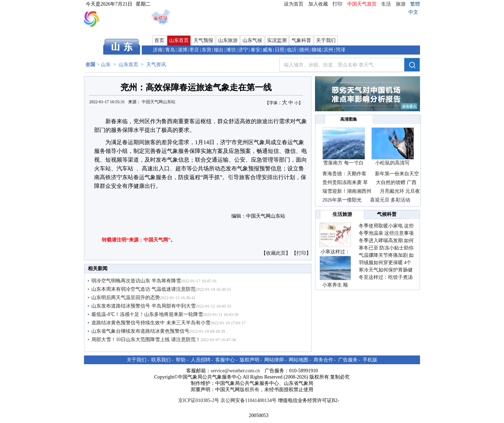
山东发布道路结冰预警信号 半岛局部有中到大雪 (143, 306)
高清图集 (349, 119)
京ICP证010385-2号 (199, 400)
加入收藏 (318, 4)
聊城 (316, 50)
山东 (106, 65)
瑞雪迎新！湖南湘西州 (347, 191)
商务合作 (323, 360)
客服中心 (225, 360)
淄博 (182, 50)
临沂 (292, 50)
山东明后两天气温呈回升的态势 (126, 298)
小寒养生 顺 (335, 285)
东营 (206, 50)
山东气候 (252, 40)
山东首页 (179, 40)
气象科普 (301, 40)
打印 (337, 4)
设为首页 (294, 4)
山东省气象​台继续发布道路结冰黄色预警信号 (140, 331)
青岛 (170, 50)
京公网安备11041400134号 (248, 400)
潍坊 (231, 50)
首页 (159, 40)
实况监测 (277, 40)
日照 (280, 50)
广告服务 (348, 360)
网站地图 (299, 360)
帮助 (181, 360)
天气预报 (203, 40)
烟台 (219, 50)
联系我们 (161, 360)
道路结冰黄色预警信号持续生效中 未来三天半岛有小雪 (151, 323)
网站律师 (274, 360)
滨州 (328, 50)
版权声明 (250, 360)
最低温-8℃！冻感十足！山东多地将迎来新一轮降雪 (147, 314)
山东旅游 (228, 40)
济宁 (243, 50)
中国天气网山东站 (159, 102)
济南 (158, 50)
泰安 (255, 50)
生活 (386, 4)
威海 (267, 50)
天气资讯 (156, 65)
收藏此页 (276, 253)
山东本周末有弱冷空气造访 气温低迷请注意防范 (143, 289)
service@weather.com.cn (235, 371)
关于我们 (326, 40)
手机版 (370, 360)
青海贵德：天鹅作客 (345, 174)
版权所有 (250, 390)
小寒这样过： (335, 252)
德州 (304, 50)
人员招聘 (201, 360)
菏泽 (341, 50)
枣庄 (194, 50)
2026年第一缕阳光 (342, 200)
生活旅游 (342, 214)
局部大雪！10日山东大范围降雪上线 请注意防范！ (146, 340)
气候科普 (387, 214)
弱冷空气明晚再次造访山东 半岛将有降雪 (136, 281)
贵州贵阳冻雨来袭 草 (345, 182)
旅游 (401, 4)
